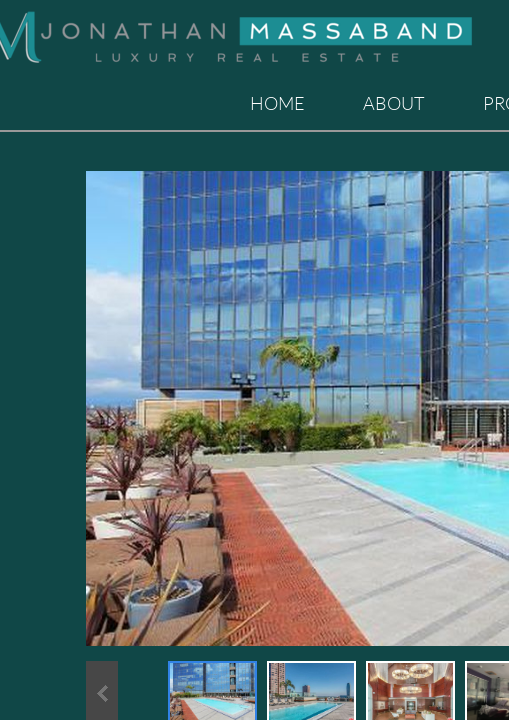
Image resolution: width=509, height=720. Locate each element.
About (394, 103)
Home (277, 103)
